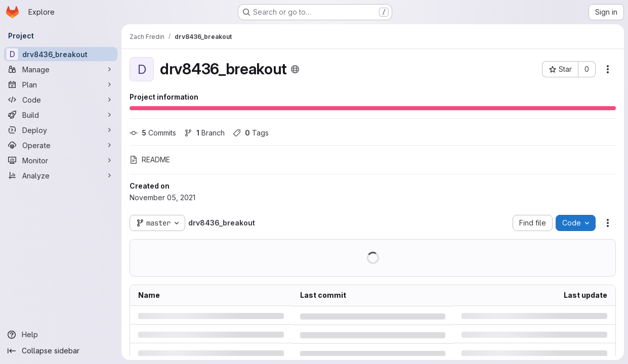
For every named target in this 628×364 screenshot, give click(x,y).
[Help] (61, 335)
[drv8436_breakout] (61, 54)
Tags (251, 133)
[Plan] (61, 84)
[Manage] (61, 69)
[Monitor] (61, 160)
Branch (204, 133)
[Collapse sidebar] (61, 351)
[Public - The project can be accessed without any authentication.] (295, 69)
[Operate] (61, 145)
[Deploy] (61, 130)
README (150, 160)
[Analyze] (61, 175)
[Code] (61, 100)
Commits (153, 133)
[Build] (61, 115)
